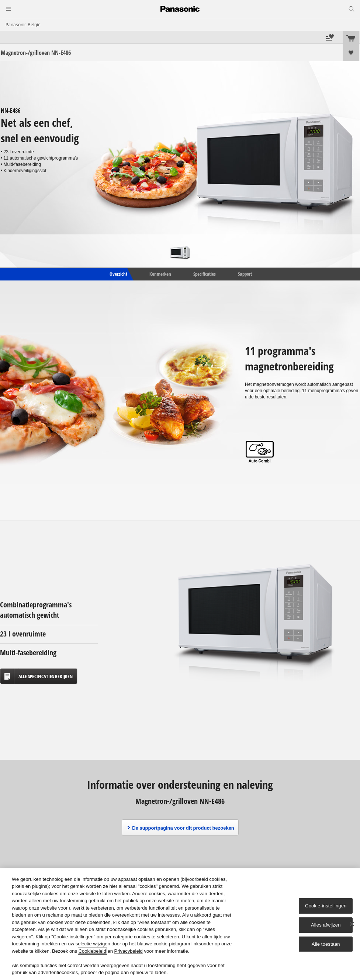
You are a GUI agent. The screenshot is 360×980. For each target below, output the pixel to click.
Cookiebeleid (92, 951)
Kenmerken (160, 274)
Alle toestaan (326, 944)
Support (245, 274)
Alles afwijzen (326, 925)
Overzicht (118, 274)
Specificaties (205, 274)
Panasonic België (23, 25)
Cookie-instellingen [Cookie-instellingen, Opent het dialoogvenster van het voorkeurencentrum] (326, 906)
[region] (180, 924)
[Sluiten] (352, 924)
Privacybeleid (129, 951)
